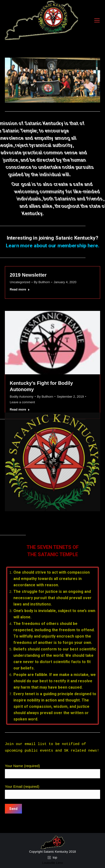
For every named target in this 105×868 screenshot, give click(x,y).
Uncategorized (20, 282)
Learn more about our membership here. (52, 245)
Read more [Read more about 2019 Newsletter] (20, 289)
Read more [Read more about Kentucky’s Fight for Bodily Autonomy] (20, 409)
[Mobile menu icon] (97, 20)
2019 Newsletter (28, 275)
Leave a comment (22, 402)
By (42, 282)
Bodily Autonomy (22, 397)
